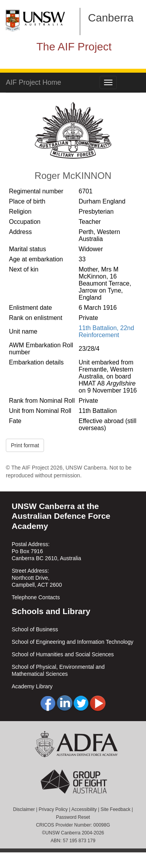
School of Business (35, 629)
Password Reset (73, 817)
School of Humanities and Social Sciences (63, 654)
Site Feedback (115, 809)
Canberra (111, 18)
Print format (25, 445)
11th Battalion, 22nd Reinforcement (106, 331)
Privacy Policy (53, 809)
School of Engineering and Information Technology (73, 642)
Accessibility (84, 809)
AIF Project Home (33, 82)
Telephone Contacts (36, 597)
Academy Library (32, 686)
